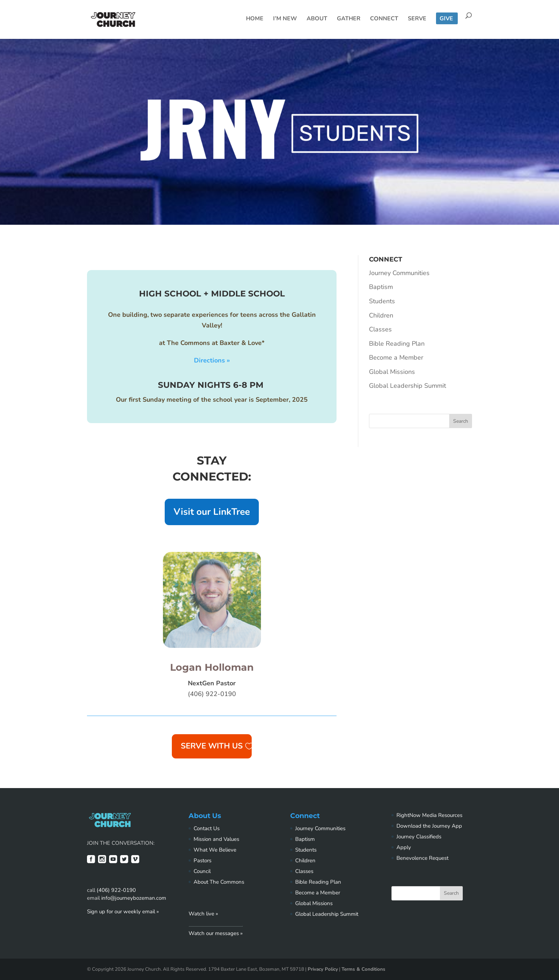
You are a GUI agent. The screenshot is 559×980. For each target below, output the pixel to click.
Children (381, 315)
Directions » (212, 360)
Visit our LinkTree (212, 512)
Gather (349, 19)
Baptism (381, 287)
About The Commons (219, 882)
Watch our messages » (216, 933)
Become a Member (396, 357)
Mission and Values (216, 839)
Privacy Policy (323, 969)
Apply (404, 847)
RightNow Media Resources (429, 815)
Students (382, 301)
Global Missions (392, 372)
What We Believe (215, 850)
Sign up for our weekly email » (123, 912)
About (317, 19)
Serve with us (212, 746)
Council (202, 871)
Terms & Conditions (363, 969)
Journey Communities (399, 273)
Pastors (202, 860)
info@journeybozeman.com (134, 898)
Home (255, 19)
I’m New (285, 19)
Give (446, 19)
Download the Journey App (429, 826)
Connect (384, 19)
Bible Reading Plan (397, 344)
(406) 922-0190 (116, 890)
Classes (380, 329)
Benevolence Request (422, 858)
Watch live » (203, 914)
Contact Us (207, 828)
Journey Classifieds (419, 837)
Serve (417, 19)
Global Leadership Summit (407, 386)
